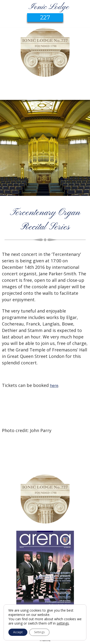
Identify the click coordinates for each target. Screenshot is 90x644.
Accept (18, 632)
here (54, 385)
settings (63, 623)
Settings (39, 632)
